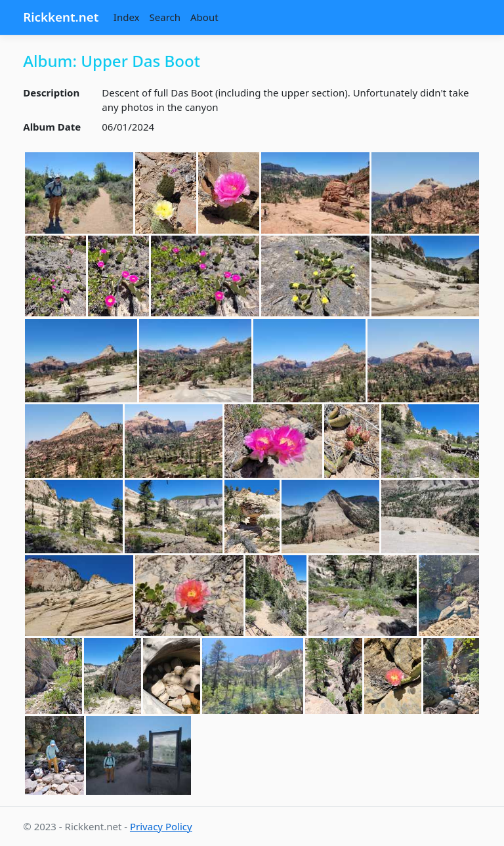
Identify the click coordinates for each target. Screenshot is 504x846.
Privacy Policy (161, 826)
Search (165, 17)
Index (127, 17)
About (204, 17)
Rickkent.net (61, 17)
